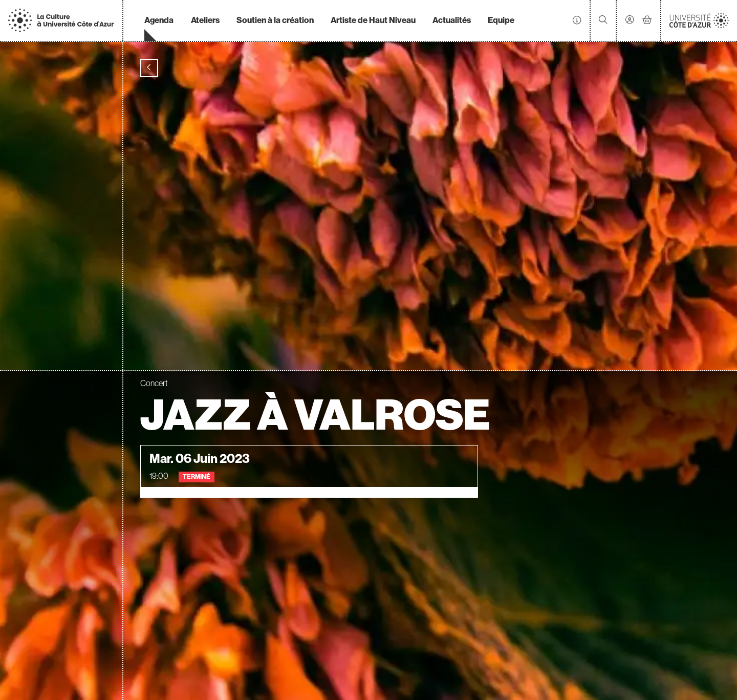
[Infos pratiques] (577, 20)
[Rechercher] (603, 21)
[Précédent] (149, 68)
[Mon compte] (630, 21)
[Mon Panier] (647, 20)
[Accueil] (61, 20)
